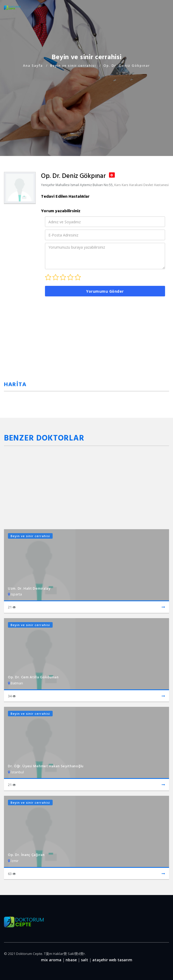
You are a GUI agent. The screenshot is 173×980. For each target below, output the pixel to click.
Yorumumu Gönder (105, 291)
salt (85, 960)
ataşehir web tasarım (112, 960)
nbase (71, 960)
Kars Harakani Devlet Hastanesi (145, 185)
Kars (118, 185)
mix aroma (51, 960)
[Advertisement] (86, 106)
